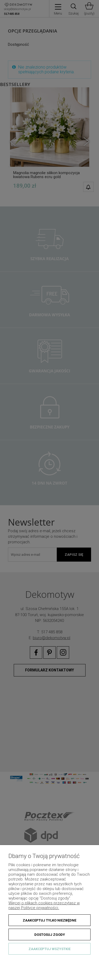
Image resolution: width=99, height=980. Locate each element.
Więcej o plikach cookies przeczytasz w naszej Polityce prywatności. (44, 905)
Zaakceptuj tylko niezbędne (49, 920)
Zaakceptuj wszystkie (49, 949)
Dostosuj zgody (50, 935)
